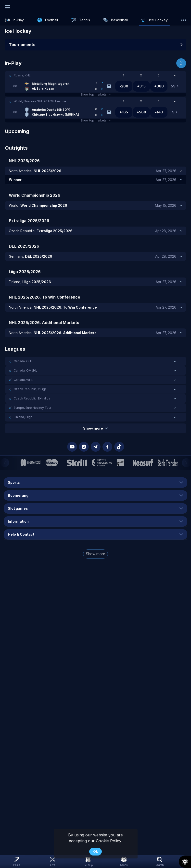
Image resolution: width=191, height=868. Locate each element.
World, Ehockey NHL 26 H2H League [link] (40, 101)
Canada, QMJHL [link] (25, 370)
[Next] (186, 463)
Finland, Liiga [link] (23, 417)
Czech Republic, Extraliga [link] (32, 398)
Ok (95, 851)
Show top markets (95, 94)
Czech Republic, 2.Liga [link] (30, 389)
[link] (14, 20)
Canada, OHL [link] (23, 361)
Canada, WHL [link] (23, 380)
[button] (95, 75)
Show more (95, 428)
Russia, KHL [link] (22, 75)
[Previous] (5, 463)
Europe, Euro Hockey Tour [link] (32, 408)
